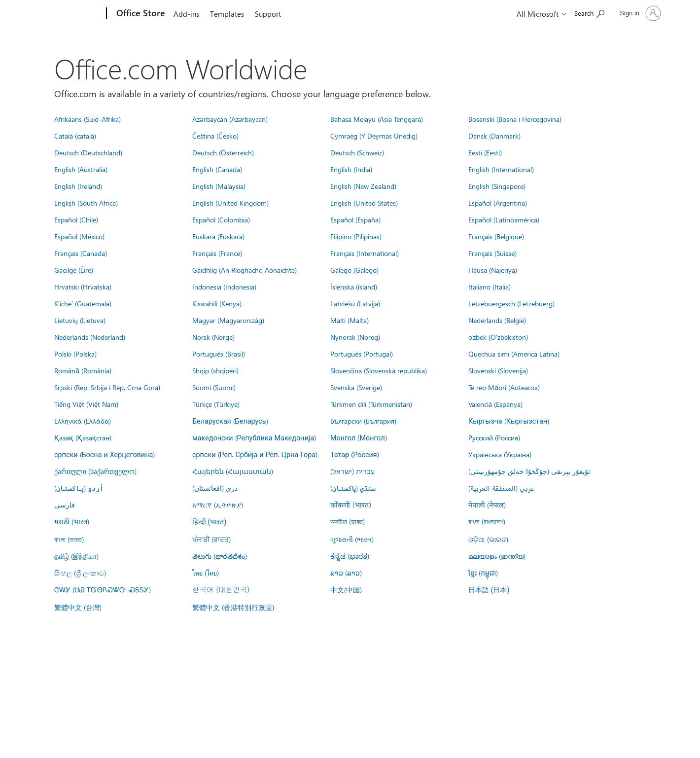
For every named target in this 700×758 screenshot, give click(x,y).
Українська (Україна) (500, 454)
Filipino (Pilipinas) (356, 236)
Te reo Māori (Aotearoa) (504, 387)
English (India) (351, 169)
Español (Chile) (76, 219)
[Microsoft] (69, 14)
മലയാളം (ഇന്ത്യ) (497, 556)
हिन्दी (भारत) (210, 522)
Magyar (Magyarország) (228, 320)
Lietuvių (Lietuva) (80, 320)
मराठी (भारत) (72, 521)
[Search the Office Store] (589, 13)
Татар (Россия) (355, 454)
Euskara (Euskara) (218, 236)
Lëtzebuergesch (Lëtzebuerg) (511, 303)
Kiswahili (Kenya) (217, 303)
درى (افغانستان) (215, 488)
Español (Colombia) (221, 219)
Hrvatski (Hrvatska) (83, 287)
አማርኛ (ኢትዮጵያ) (218, 505)
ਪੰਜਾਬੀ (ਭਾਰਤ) (211, 539)
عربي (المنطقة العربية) (502, 488)
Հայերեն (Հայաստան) (233, 471)
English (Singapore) (497, 186)
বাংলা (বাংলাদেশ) (487, 521)
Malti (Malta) (350, 320)
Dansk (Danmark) (494, 136)
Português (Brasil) (219, 354)
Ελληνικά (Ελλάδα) (83, 421)
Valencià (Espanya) (495, 404)
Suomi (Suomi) (214, 387)
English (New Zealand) (363, 186)
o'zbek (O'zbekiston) (498, 337)
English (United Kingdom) (230, 203)
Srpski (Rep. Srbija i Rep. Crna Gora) (107, 387)
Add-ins (186, 14)
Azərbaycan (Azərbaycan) (230, 119)
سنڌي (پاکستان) (353, 488)
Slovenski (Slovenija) (498, 370)
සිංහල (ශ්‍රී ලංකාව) (80, 573)
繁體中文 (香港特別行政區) (233, 607)
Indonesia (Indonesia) (224, 287)
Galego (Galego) (354, 270)
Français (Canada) (81, 253)
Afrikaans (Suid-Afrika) (87, 119)
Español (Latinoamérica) (504, 219)
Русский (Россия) (494, 437)
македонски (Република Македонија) (254, 437)
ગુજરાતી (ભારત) (352, 539)
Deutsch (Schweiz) (357, 152)
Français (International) (365, 253)
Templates (227, 14)
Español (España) (355, 219)
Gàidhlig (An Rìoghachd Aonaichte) (245, 270)
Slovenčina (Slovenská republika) (379, 370)
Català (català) (75, 136)
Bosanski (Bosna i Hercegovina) (515, 119)
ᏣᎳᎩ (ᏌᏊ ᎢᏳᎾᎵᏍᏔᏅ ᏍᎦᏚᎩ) (103, 589)
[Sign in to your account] (639, 13)
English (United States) (364, 203)
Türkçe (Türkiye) (216, 404)
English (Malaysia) (219, 186)
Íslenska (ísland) (354, 287)
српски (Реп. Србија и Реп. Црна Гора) (255, 454)
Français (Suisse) (492, 253)
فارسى (65, 505)
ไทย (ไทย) (206, 573)
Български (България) (363, 421)
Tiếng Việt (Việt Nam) (86, 404)
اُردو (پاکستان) (79, 488)
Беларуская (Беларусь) (230, 421)
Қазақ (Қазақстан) (83, 437)
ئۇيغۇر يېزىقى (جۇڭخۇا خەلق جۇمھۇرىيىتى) (529, 471)
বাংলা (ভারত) (69, 539)
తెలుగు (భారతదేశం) (220, 556)
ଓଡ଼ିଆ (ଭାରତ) (488, 539)
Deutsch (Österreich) (223, 152)
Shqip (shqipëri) (215, 370)
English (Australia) (81, 169)
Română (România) (83, 370)
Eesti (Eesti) (485, 152)
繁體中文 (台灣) (78, 607)
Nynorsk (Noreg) (355, 337)
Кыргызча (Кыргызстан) (509, 421)
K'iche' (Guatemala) (83, 303)
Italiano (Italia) (490, 287)
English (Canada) (217, 169)
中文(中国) (346, 589)
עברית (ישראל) (352, 471)
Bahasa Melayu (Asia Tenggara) (377, 119)
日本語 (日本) (489, 590)
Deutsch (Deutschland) (88, 152)
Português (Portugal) (362, 354)
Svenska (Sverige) (356, 387)
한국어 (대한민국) (221, 589)
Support (268, 14)
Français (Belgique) (496, 236)
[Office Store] (140, 14)
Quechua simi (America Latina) (514, 354)
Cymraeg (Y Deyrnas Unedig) (374, 136)
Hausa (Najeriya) (493, 270)
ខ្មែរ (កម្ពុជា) (483, 573)
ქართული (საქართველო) (95, 471)
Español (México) (79, 236)
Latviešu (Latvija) (355, 303)
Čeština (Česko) (215, 136)
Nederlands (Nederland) (90, 337)
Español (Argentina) (498, 203)
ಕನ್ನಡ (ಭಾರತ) (350, 556)
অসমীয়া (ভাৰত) (348, 521)
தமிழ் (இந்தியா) (76, 556)
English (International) (501, 169)
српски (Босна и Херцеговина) (105, 454)
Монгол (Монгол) (359, 437)
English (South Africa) (86, 203)
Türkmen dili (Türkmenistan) (371, 404)
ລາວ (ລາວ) (346, 573)
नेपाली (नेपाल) (487, 505)
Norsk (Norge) (213, 337)
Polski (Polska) (75, 354)
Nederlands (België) (497, 320)
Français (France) (217, 253)
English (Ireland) (78, 186)
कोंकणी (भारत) (351, 505)
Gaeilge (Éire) (74, 270)
